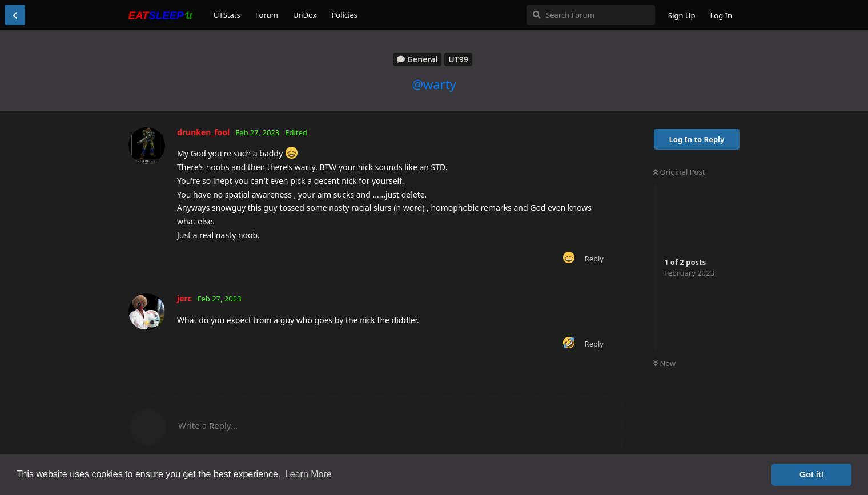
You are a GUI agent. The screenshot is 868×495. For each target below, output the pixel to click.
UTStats (227, 15)
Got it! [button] (811, 474)
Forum (267, 15)
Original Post (679, 172)
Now (664, 363)
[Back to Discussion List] (15, 15)
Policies (344, 15)
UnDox (305, 15)
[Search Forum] (591, 15)
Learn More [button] (308, 474)
